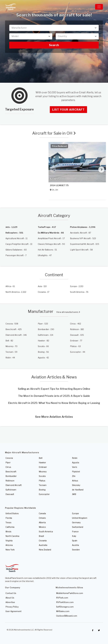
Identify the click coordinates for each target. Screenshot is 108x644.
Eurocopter (44, 494)
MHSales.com (63, 611)
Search (54, 45)
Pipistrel (76, 472)
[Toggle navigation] (99, 7)
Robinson (10, 481)
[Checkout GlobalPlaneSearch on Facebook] (93, 630)
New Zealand (45, 550)
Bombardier (11, 476)
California (10, 527)
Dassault (10, 494)
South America (46, 532)
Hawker (42, 462)
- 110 (42, 286)
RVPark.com (62, 598)
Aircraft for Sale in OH (54, 133)
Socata (42, 476)
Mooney (43, 472)
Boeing (42, 490)
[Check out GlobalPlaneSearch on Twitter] (99, 630)
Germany (76, 522)
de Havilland (78, 490)
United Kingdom (80, 518)
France (75, 532)
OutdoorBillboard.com (67, 616)
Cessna (9, 458)
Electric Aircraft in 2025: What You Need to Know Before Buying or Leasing (54, 403)
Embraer (43, 467)
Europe (75, 513)
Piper (8, 462)
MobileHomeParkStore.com (70, 593)
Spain (75, 541)
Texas (8, 522)
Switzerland (78, 527)
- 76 (79, 292)
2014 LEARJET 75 (59, 185)
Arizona (9, 545)
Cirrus (8, 467)
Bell (41, 458)
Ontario (42, 518)
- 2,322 (16, 292)
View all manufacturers (68, 312)
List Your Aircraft (68, 110)
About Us (10, 598)
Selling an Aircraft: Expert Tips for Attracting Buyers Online (54, 389)
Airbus (75, 481)
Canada (42, 513)
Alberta (42, 522)
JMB (74, 494)
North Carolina (12, 536)
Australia (43, 545)
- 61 (10, 286)
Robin (75, 458)
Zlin (74, 476)
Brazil (41, 536)
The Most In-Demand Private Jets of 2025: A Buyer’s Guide (54, 396)
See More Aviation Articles (54, 417)
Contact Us (11, 593)
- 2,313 (77, 286)
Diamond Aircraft (14, 485)
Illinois (8, 532)
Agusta (76, 462)
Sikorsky (76, 485)
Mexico (42, 527)
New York (10, 550)
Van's (75, 467)
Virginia (9, 541)
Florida (9, 518)
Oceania (43, 541)
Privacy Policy (12, 607)
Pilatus (42, 481)
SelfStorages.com (65, 607)
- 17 (44, 292)
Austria (75, 545)
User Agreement (13, 611)
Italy (74, 536)
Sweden (76, 550)
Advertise (10, 602)
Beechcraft (11, 472)
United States (12, 513)
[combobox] (54, 28)
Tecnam (43, 485)
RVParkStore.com (65, 602)
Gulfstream (11, 490)
